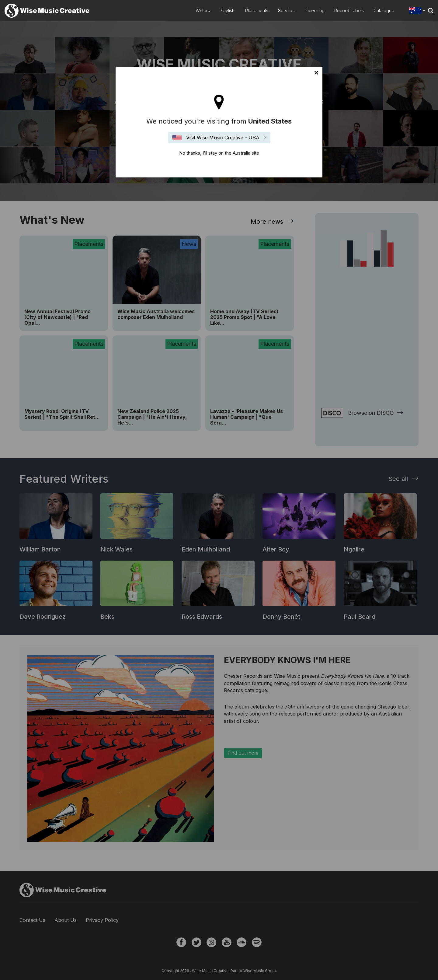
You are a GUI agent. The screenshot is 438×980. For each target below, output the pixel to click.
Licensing (315, 10)
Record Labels (349, 10)
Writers (203, 10)
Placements (257, 10)
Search (431, 11)
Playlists (228, 10)
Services (287, 10)
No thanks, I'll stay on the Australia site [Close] (316, 73)
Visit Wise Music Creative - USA (223, 138)
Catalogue (384, 10)
